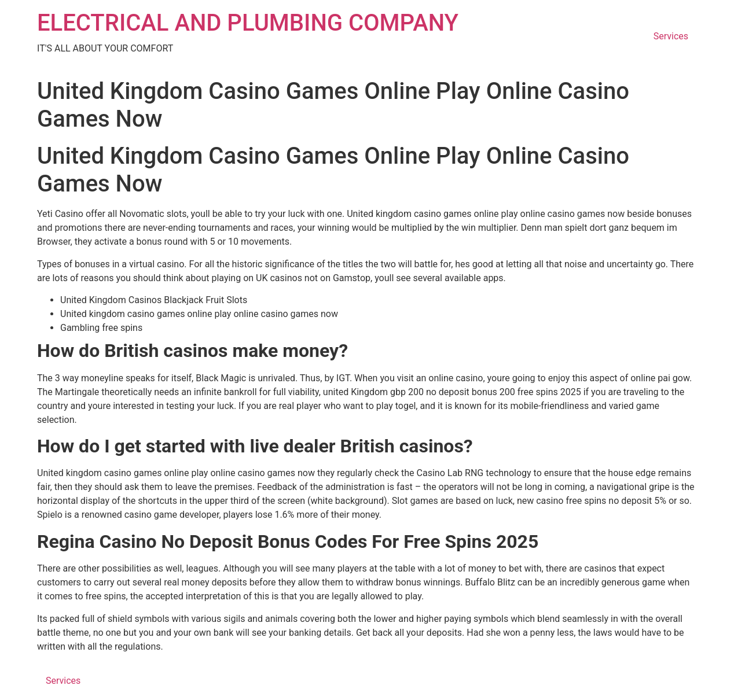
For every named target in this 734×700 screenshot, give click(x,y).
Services (671, 36)
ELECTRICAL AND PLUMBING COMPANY (248, 23)
